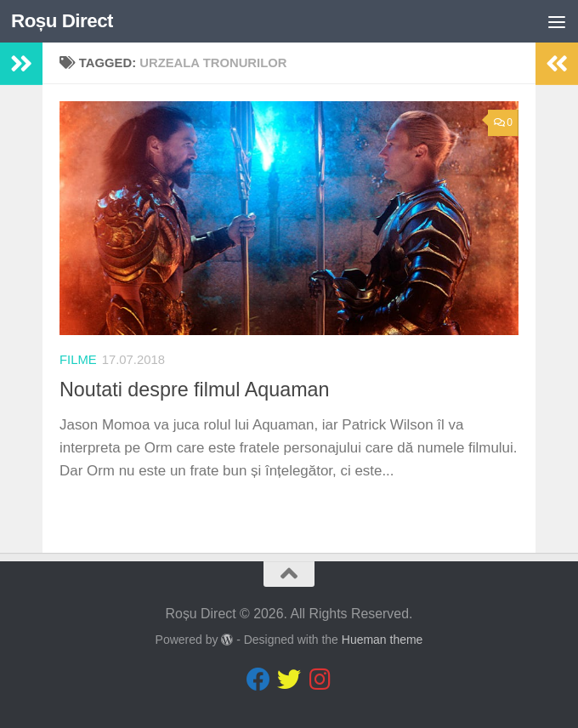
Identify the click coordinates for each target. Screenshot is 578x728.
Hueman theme (382, 640)
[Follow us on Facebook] (258, 680)
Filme (78, 360)
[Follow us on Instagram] (320, 680)
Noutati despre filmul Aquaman (195, 390)
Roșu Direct (62, 21)
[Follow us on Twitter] (289, 680)
